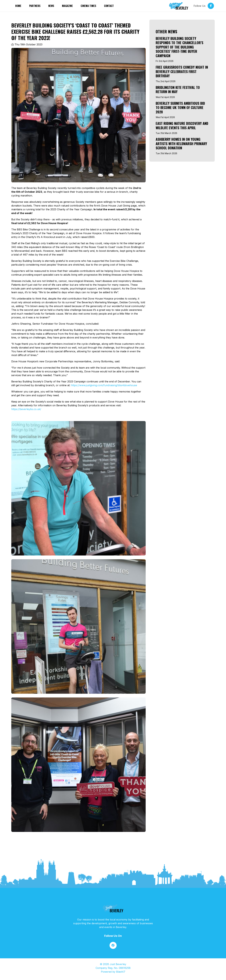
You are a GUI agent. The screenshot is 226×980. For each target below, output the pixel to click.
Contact (109, 6)
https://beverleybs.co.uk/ (26, 409)
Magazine (67, 6)
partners (35, 6)
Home (18, 6)
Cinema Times (88, 6)
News (51, 6)
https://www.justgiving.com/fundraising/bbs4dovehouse (104, 385)
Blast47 (121, 972)
